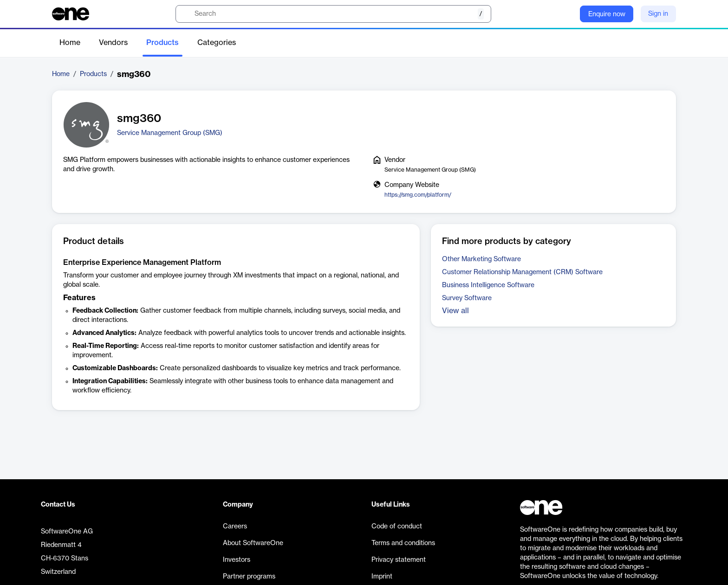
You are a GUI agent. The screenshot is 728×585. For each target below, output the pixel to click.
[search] (333, 14)
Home (70, 43)
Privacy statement (399, 560)
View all (455, 311)
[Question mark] (567, 14)
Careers (235, 527)
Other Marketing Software (481, 259)
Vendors (113, 43)
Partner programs (249, 577)
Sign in (658, 14)
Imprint (382, 577)
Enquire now (607, 14)
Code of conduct (397, 527)
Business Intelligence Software (488, 285)
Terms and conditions (403, 543)
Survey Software (467, 298)
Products (162, 43)
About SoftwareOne (253, 543)
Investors (237, 560)
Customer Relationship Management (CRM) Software (522, 272)
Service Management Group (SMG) (170, 133)
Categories (217, 43)
